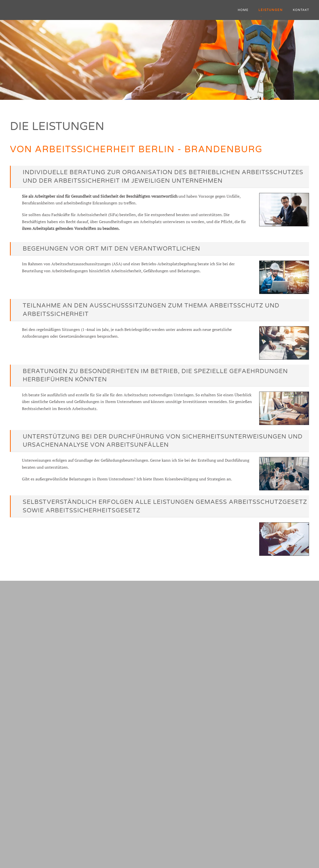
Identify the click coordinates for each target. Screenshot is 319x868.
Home (243, 10)
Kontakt (301, 10)
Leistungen (271, 10)
